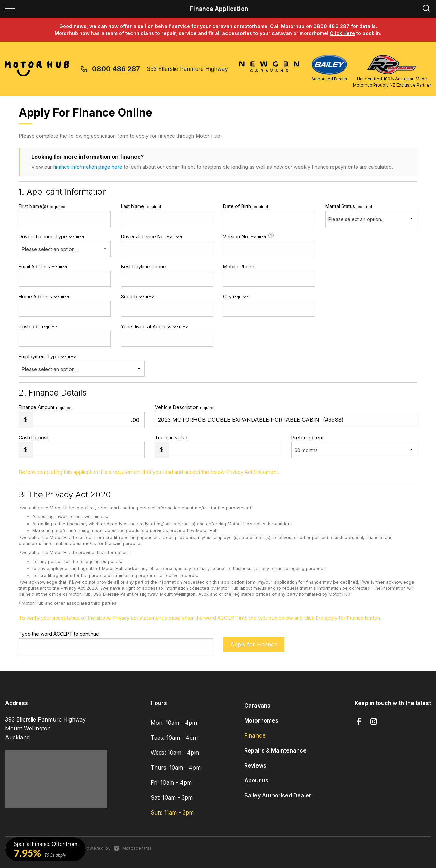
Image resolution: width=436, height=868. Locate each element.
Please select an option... (356, 219)
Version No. (249, 236)
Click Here (342, 33)
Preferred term (308, 438)
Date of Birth (246, 206)
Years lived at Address (155, 327)
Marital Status (349, 206)
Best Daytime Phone (144, 267)
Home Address (44, 297)
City (236, 297)
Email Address (43, 267)
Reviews (255, 765)
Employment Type (82, 365)
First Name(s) (42, 206)
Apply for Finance (254, 646)
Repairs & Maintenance (275, 750)
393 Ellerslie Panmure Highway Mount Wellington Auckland (45, 728)
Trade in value (171, 438)
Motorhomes (261, 720)
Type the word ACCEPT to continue (59, 634)
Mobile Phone (239, 267)
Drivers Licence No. (151, 237)
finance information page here (88, 167)
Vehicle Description (185, 407)
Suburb (138, 297)
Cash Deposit (34, 438)
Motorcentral (133, 848)
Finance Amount (45, 407)
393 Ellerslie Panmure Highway (188, 69)
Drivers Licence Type (51, 237)
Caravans (257, 706)
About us (256, 780)
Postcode (38, 327)
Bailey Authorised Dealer (278, 795)
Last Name (141, 206)
